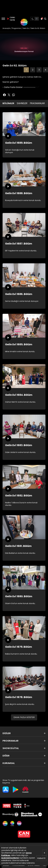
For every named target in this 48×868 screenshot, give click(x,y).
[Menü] (3, 19)
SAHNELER (22, 103)
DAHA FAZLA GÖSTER (24, 717)
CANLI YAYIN (11, 19)
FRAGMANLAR (37, 103)
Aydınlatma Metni (10, 858)
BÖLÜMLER (8, 103)
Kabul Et (41, 858)
